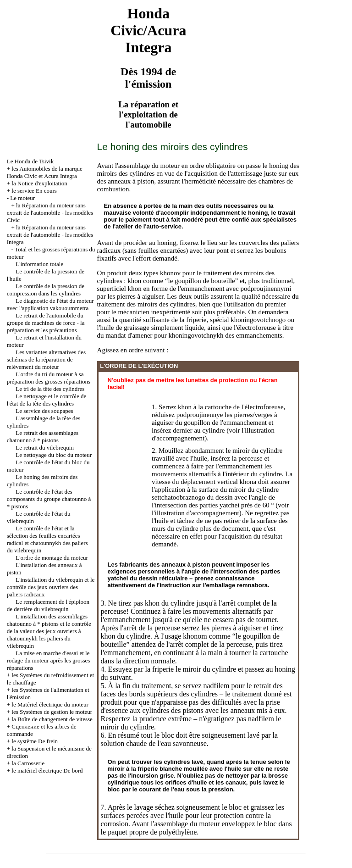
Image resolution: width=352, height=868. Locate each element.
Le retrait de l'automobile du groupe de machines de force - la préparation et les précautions (46, 323)
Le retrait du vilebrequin (45, 448)
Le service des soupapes (44, 411)
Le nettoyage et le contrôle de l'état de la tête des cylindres (47, 400)
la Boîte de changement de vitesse (52, 719)
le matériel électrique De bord (47, 771)
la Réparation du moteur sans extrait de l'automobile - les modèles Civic (50, 213)
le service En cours (34, 191)
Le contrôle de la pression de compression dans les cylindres (46, 290)
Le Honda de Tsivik (30, 161)
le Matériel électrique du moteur (50, 704)
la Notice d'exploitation (39, 183)
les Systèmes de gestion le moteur (52, 712)
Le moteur (22, 198)
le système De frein (35, 741)
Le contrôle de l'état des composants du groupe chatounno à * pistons (49, 499)
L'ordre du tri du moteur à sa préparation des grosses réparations (49, 378)
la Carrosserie (28, 763)
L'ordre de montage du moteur (52, 558)
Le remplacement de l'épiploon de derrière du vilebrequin (48, 605)
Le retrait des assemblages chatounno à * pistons (43, 437)
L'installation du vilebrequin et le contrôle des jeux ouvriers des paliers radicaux (51, 587)
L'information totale (39, 264)
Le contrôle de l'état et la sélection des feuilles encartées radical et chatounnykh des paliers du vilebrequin (47, 539)
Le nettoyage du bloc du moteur (54, 455)
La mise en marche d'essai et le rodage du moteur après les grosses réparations (49, 660)
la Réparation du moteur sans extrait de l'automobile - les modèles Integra (50, 235)
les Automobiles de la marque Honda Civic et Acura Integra (45, 172)
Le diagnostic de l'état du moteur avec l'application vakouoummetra (50, 304)
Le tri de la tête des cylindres (50, 389)
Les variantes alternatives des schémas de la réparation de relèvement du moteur (46, 359)
